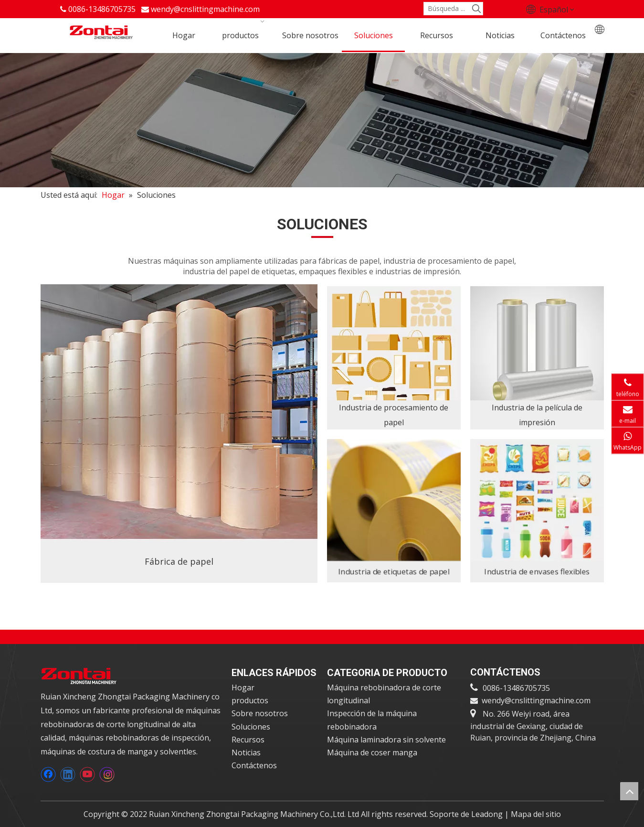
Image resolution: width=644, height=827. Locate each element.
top (629, 791)
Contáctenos (254, 765)
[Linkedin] (68, 774)
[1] (179, 434)
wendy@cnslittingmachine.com (205, 9)
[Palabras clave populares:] (476, 9)
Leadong (488, 814)
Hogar (243, 687)
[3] (394, 358)
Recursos (248, 740)
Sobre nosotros (260, 713)
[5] (537, 511)
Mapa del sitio (536, 814)
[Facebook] (48, 774)
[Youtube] (87, 774)
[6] (394, 511)
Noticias (246, 752)
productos (250, 700)
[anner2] (322, 120)
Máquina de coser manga (372, 752)
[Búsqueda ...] (447, 9)
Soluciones (251, 727)
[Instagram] (107, 774)
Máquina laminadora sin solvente (386, 740)
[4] (537, 358)
